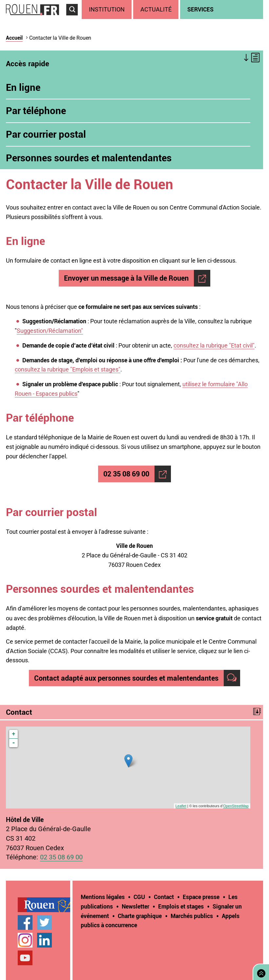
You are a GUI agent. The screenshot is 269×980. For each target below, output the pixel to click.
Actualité (156, 9)
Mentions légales (103, 897)
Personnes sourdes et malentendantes (89, 158)
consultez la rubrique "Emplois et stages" (68, 369)
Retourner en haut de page (260, 971)
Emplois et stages (181, 906)
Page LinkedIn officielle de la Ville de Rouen (44, 940)
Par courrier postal (46, 134)
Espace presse (201, 897)
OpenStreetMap (236, 806)
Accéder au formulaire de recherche (74, 18)
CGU (139, 897)
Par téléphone (36, 110)
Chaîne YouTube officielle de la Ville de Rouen (25, 958)
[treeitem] (107, 10)
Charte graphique (140, 916)
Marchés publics (192, 916)
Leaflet (181, 806)
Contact (164, 897)
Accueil (14, 38)
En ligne (23, 87)
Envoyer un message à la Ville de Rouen (126, 278)
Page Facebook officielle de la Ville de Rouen (25, 922)
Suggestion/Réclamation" (50, 331)
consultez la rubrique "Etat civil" (214, 345)
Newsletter (135, 906)
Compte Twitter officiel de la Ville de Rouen (44, 922)
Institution (107, 9)
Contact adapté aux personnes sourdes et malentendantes (126, 678)
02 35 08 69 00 (126, 474)
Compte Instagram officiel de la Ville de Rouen (25, 940)
